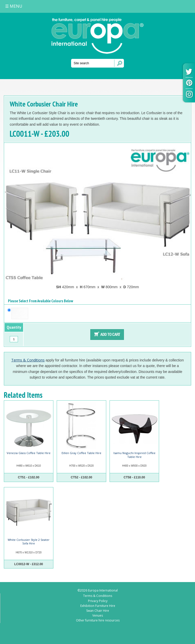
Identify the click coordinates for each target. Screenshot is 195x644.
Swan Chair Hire (98, 611)
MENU (14, 6)
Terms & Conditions (28, 360)
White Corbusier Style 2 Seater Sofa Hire (29, 541)
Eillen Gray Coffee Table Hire (81, 453)
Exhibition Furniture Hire (98, 606)
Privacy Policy (98, 601)
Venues (98, 615)
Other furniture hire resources (98, 620)
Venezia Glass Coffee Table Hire (29, 453)
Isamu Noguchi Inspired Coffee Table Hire (134, 455)
